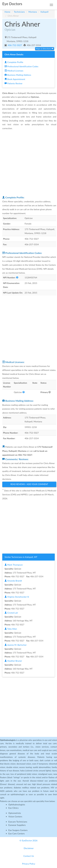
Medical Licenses (14, 71)
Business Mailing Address (18, 75)
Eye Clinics (13, 808)
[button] (17, 277)
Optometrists (15, 813)
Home (7, 12)
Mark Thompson (14, 565)
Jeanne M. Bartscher (16, 645)
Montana (33, 12)
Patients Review (13, 83)
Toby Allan (11, 629)
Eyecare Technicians (18, 822)
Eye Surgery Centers (18, 830)
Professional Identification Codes (21, 66)
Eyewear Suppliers (17, 825)
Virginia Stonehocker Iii (17, 597)
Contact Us (29, 856)
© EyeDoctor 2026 (29, 840)
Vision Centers (15, 816)
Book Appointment (15, 79)
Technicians (19, 12)
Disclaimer (29, 848)
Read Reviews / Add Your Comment (29, 484)
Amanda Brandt (13, 581)
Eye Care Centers (16, 833)
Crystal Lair (11, 613)
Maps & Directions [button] (45, 49)
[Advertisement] (28, 163)
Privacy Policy (29, 864)
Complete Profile (14, 62)
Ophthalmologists (17, 804)
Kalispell (45, 12)
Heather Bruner (13, 661)
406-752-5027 (15, 45)
